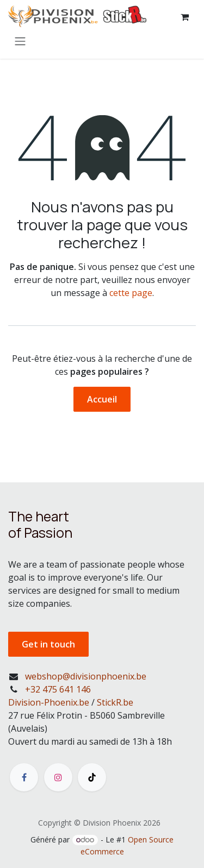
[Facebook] (24, 777)
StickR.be (115, 702)
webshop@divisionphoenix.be (86, 676)
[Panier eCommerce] (184, 17)
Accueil (102, 399)
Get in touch (48, 644)
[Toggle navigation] (20, 41)
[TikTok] (92, 777)
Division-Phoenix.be (49, 702)
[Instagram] (58, 777)
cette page (131, 293)
